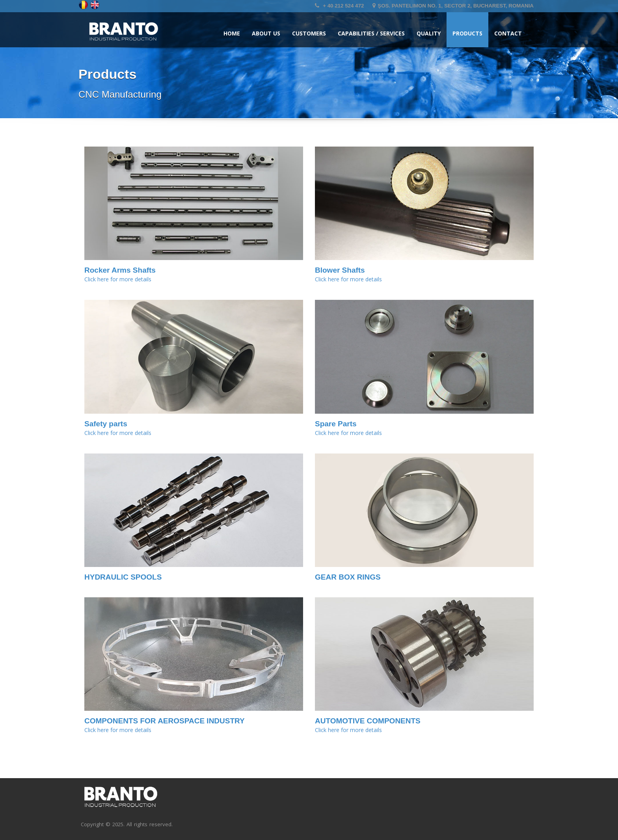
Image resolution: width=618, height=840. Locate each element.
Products (467, 33)
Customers (309, 33)
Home (232, 33)
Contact (508, 33)
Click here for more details (118, 279)
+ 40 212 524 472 (339, 6)
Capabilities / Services (371, 33)
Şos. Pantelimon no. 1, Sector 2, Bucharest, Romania (453, 6)
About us (266, 33)
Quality (429, 33)
